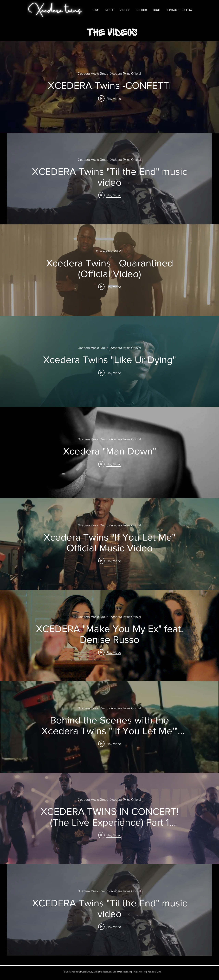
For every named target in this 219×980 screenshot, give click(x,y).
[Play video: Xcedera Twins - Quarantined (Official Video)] (110, 287)
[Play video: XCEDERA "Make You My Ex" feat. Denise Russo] (110, 652)
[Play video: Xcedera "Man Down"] (110, 464)
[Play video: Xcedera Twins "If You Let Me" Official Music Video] (110, 561)
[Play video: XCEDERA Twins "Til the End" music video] (110, 195)
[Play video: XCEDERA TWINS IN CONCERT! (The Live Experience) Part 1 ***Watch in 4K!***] (110, 835)
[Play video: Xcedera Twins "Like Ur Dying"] (110, 373)
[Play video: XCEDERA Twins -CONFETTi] (110, 98)
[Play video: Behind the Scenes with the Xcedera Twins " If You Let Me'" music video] (110, 744)
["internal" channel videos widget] (109, 87)
